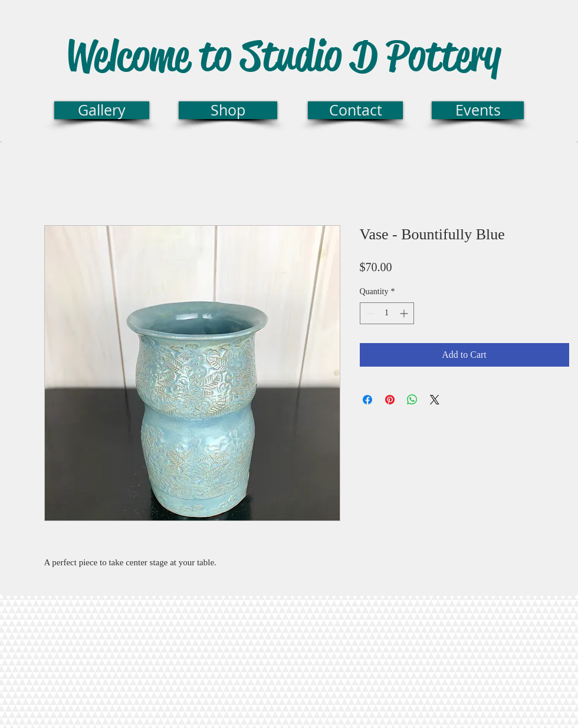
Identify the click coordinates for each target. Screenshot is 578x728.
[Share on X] (435, 400)
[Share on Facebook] (367, 400)
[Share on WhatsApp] (412, 400)
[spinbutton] (387, 313)
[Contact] (355, 110)
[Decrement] (369, 313)
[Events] (478, 110)
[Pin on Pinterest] (390, 400)
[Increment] (405, 313)
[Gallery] (102, 110)
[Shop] (228, 110)
